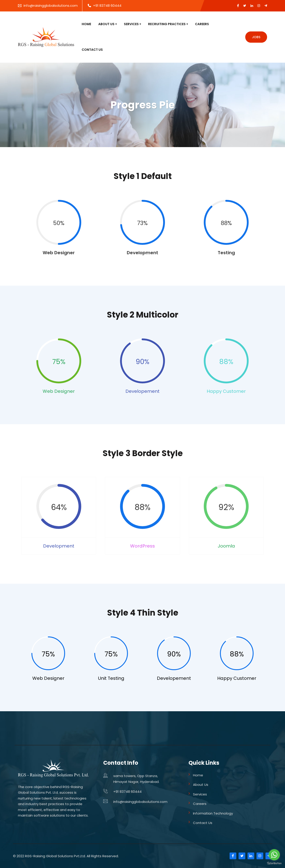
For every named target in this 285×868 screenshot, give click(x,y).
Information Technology (213, 813)
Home (86, 24)
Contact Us (92, 50)
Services (131, 24)
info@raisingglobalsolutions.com (51, 6)
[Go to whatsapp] (274, 855)
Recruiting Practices (167, 24)
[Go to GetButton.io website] (274, 863)
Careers (202, 24)
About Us (106, 24)
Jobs (256, 37)
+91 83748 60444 (107, 6)
